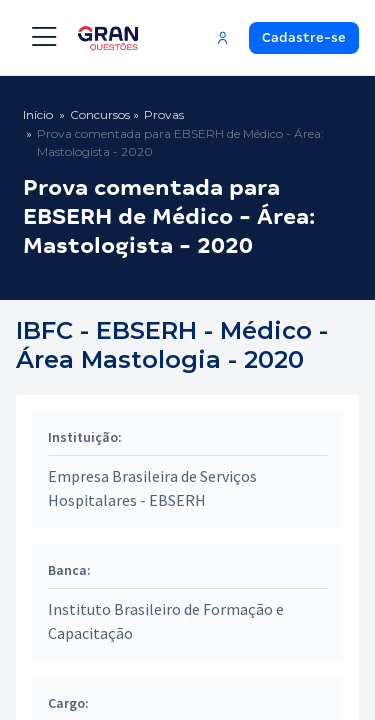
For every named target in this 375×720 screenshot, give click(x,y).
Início (38, 114)
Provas (164, 114)
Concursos (100, 114)
